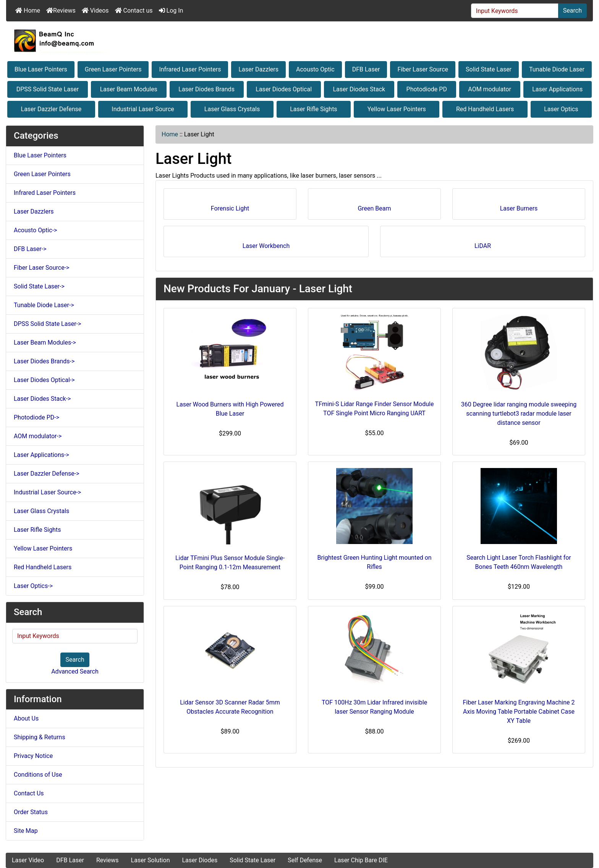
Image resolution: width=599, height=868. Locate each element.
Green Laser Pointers (113, 69)
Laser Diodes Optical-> (44, 380)
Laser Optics (561, 109)
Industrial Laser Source (143, 109)
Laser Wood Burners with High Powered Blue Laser (230, 409)
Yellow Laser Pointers (397, 109)
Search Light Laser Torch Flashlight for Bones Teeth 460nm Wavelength (519, 562)
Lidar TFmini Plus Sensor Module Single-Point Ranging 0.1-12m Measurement (230, 563)
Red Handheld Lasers (485, 109)
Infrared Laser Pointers (190, 69)
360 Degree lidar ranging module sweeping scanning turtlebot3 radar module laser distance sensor (519, 414)
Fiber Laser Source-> (41, 268)
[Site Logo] (299, 40)
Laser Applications (557, 89)
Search (572, 11)
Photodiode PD (427, 89)
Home (28, 11)
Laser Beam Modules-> (45, 343)
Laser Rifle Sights (313, 109)
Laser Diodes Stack (359, 89)
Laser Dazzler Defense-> (47, 474)
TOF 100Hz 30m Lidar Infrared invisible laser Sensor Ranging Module (374, 707)
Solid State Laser (489, 69)
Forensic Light (230, 206)
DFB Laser (366, 69)
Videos (95, 11)
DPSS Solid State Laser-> (47, 324)
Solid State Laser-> (39, 286)
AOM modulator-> (38, 436)
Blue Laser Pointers (41, 69)
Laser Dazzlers (258, 69)
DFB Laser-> (30, 249)
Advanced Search (75, 671)
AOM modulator (490, 89)
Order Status (31, 812)
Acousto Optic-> (35, 230)
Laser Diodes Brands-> (44, 361)
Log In (171, 11)
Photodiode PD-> (36, 417)
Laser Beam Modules (129, 89)
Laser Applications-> (41, 455)
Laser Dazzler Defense (51, 109)
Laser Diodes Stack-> (42, 399)
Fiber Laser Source (423, 69)
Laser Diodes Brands (206, 89)
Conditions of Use (38, 775)
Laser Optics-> (33, 586)
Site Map (26, 831)
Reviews (61, 11)
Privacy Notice (33, 756)
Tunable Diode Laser (557, 69)
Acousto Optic (315, 69)
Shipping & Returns (40, 737)
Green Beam (374, 206)
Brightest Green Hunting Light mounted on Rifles (374, 562)
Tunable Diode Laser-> (44, 305)
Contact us (134, 11)
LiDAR (483, 243)
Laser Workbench (266, 243)
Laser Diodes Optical (284, 89)
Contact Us (29, 793)
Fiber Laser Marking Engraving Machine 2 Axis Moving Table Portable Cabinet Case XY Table (519, 712)
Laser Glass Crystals (232, 109)
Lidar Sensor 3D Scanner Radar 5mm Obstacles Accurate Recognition (230, 707)
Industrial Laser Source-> (47, 492)
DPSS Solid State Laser (48, 89)
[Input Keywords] (515, 11)
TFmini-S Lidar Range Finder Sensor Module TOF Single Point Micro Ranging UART (375, 409)
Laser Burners (519, 206)
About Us (26, 718)
